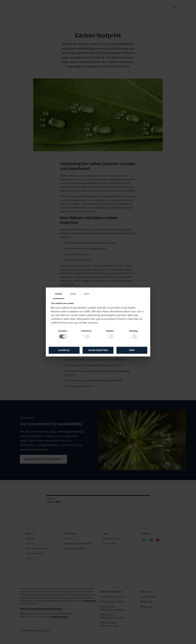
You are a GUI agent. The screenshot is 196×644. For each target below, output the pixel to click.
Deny (132, 350)
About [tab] (87, 294)
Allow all (64, 350)
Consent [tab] (59, 294)
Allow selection (98, 350)
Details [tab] (73, 294)
